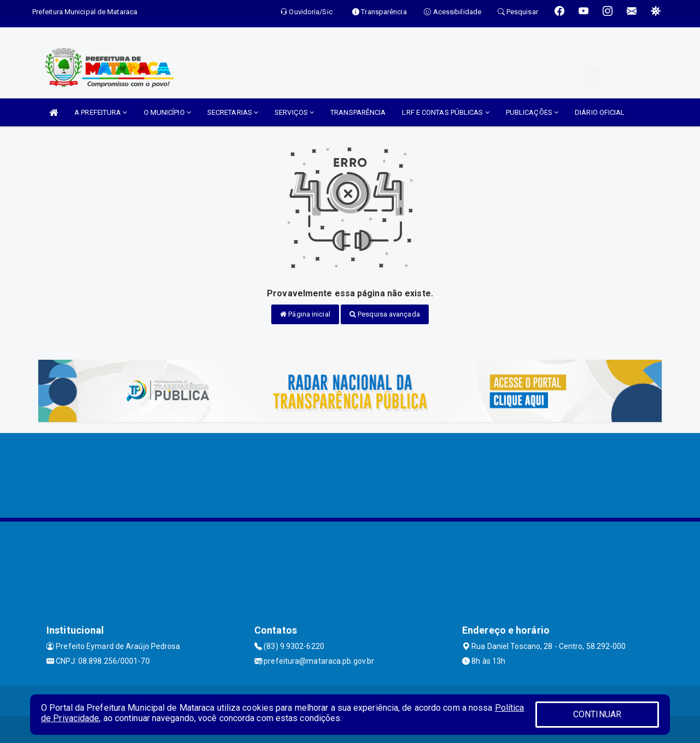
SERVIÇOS (294, 112)
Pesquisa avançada (385, 314)
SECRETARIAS (233, 112)
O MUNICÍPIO (167, 112)
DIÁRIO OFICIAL (600, 112)
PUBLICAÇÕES (532, 112)
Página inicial (305, 314)
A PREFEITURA (101, 112)
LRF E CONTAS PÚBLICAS (445, 112)
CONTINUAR (597, 714)
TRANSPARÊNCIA (358, 112)
